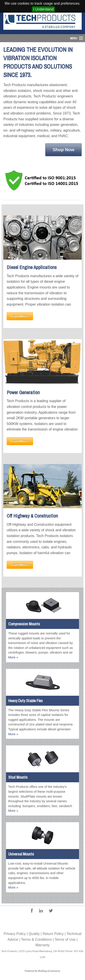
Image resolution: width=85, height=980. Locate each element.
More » (13, 657)
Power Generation (23, 392)
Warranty (42, 945)
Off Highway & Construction (32, 516)
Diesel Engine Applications (32, 267)
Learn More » (20, 316)
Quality (34, 934)
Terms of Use (65, 939)
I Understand (43, 9)
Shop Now (63, 150)
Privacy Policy (15, 934)
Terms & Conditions (37, 939)
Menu (74, 38)
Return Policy (53, 934)
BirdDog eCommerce (49, 971)
